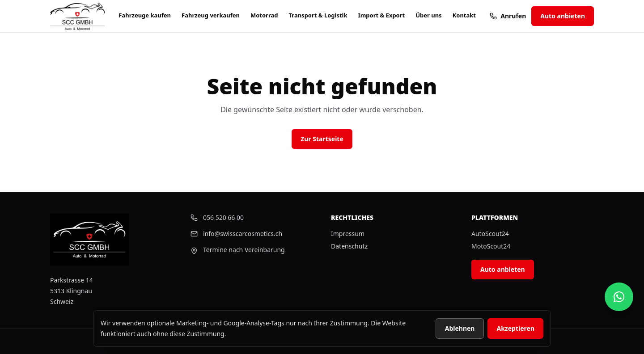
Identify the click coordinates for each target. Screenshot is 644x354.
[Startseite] (77, 16)
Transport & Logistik (318, 15)
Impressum (348, 234)
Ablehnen (460, 328)
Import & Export (382, 15)
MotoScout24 (491, 246)
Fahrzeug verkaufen (211, 15)
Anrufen (508, 16)
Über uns (428, 15)
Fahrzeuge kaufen (145, 15)
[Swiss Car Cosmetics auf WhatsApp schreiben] (619, 297)
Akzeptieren (515, 328)
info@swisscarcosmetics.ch (236, 234)
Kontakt (464, 15)
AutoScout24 (490, 234)
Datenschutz (349, 246)
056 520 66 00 (217, 217)
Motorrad (264, 15)
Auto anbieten (563, 16)
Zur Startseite (322, 139)
